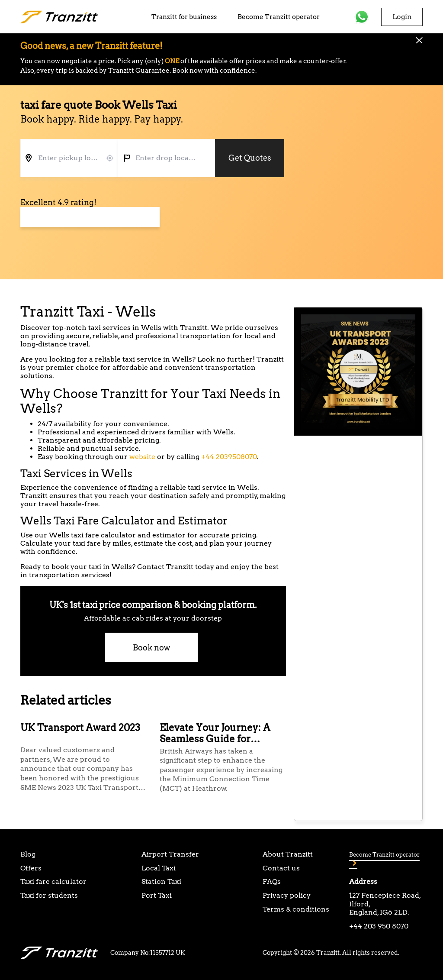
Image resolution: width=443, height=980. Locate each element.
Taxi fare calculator (53, 881)
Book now (151, 648)
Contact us (281, 868)
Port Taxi (157, 895)
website (142, 457)
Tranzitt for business (184, 17)
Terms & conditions (296, 909)
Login (402, 17)
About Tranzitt (288, 854)
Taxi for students (49, 895)
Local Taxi (159, 868)
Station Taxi (161, 881)
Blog (28, 854)
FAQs (272, 881)
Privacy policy (287, 895)
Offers (31, 868)
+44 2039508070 (229, 457)
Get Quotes (250, 158)
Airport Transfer (170, 854)
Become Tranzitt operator (279, 17)
